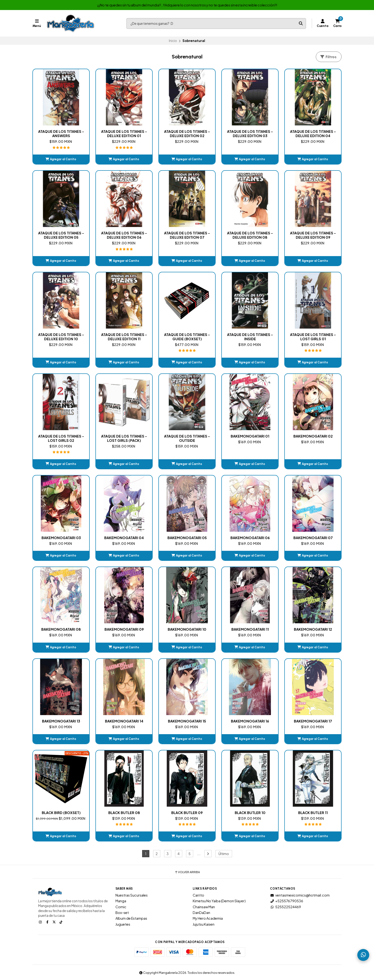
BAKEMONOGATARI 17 (313, 721)
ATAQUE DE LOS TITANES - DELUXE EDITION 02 (187, 134)
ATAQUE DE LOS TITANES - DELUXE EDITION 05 (61, 235)
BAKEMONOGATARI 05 (187, 538)
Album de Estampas (131, 918)
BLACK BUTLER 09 (187, 813)
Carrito (198, 895)
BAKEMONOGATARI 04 (124, 538)
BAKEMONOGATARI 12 (313, 629)
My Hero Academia (208, 918)
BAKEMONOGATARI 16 (250, 721)
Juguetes (123, 924)
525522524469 (286, 907)
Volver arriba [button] (187, 872)
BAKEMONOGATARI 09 (124, 629)
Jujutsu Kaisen (204, 924)
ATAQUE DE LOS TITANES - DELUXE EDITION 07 (187, 235)
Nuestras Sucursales (132, 895)
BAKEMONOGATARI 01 (250, 436)
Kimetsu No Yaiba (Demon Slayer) (219, 901)
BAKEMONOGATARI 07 (313, 538)
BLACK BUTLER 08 (124, 813)
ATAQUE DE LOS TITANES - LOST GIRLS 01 (313, 337)
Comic (121, 907)
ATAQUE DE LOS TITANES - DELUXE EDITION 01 (124, 134)
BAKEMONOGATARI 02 (313, 436)
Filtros (328, 57)
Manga (121, 901)
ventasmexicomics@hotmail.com (300, 895)
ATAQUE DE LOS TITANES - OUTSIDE (187, 438)
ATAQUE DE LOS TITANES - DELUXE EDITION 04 (313, 134)
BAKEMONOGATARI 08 (61, 629)
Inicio (173, 41)
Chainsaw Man (204, 907)
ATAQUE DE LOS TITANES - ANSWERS (61, 134)
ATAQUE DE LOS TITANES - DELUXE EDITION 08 (250, 235)
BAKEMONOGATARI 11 (250, 629)
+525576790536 (287, 901)
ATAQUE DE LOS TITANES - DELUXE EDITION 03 (250, 134)
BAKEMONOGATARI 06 (250, 538)
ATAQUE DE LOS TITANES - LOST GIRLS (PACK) (124, 438)
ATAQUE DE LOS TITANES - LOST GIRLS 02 (61, 438)
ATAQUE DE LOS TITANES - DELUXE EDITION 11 (124, 337)
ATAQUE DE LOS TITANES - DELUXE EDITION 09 (313, 235)
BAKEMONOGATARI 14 (124, 721)
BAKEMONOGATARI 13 (61, 721)
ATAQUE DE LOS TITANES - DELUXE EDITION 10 (61, 337)
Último (224, 854)
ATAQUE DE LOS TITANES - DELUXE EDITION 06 (124, 235)
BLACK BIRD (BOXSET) (61, 813)
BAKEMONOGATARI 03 (61, 538)
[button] (61, 159)
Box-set (122, 913)
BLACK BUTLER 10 (250, 813)
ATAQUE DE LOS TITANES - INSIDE (250, 337)
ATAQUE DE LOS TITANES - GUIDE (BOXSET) (187, 337)
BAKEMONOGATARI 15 (187, 721)
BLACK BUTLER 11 (313, 813)
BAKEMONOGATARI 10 (187, 629)
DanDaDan (201, 913)
